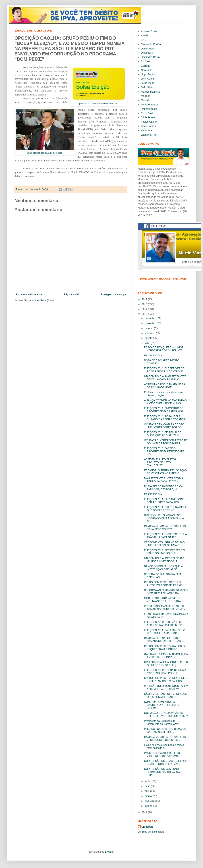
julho (148, 343)
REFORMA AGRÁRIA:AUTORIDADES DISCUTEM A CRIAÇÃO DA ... (166, 592)
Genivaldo (147, 70)
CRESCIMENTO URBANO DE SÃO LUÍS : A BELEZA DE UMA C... (164, 544)
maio (148, 786)
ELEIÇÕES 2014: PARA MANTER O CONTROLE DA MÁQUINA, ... (165, 632)
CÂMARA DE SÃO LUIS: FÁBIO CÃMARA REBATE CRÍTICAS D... (165, 640)
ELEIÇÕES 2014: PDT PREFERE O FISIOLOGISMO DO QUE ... (164, 552)
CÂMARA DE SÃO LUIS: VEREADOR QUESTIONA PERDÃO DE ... (166, 695)
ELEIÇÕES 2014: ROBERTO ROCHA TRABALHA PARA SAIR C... (165, 536)
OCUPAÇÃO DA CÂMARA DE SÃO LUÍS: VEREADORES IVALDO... (164, 426)
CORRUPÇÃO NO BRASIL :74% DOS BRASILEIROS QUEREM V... (166, 762)
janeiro (149, 806)
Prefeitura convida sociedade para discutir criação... (163, 394)
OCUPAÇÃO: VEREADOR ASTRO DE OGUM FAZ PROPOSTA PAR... (166, 442)
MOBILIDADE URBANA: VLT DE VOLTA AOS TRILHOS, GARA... (163, 600)
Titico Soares (148, 126)
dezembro (151, 318)
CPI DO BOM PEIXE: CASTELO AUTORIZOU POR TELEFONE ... (164, 584)
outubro (149, 328)
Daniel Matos (148, 49)
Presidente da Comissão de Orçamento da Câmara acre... (162, 722)
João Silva (147, 87)
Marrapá (146, 96)
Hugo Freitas (148, 74)
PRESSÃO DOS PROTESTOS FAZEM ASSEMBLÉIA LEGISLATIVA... (166, 687)
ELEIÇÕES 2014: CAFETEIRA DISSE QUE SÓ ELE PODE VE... (166, 509)
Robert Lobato (149, 109)
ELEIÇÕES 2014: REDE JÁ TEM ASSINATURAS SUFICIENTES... (164, 624)
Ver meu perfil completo (151, 832)
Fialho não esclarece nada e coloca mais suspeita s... (164, 747)
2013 (145, 314)
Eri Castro (147, 61)
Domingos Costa (150, 57)
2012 (145, 812)
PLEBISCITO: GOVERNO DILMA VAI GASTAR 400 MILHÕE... (165, 730)
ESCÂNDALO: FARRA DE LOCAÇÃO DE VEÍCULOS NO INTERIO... (165, 472)
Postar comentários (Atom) (39, 300)
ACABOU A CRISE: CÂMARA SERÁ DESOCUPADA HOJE (165, 386)
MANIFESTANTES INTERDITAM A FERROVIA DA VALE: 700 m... (164, 480)
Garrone (146, 66)
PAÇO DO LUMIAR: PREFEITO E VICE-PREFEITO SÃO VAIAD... (163, 754)
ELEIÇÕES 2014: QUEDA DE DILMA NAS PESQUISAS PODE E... (165, 672)
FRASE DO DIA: (153, 355)
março (149, 796)
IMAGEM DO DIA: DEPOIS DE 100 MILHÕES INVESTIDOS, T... (164, 560)
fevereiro (150, 801)
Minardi (145, 100)
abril (147, 791)
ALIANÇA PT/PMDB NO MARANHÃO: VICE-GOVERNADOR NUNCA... (166, 402)
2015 (145, 304)
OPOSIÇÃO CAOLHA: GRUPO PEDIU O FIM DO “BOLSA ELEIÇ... (166, 664)
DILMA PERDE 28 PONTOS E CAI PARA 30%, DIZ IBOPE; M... (164, 488)
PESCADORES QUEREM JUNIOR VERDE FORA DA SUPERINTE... (164, 349)
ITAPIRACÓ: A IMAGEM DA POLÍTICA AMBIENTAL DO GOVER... (166, 656)
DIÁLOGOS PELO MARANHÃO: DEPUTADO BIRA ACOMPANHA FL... (164, 518)
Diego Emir (147, 53)
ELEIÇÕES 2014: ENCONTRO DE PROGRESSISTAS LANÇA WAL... (165, 410)
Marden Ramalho (151, 92)
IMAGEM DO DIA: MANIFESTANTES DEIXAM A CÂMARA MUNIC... (165, 378)
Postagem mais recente (29, 294)
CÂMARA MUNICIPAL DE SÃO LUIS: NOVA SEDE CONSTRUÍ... (165, 528)
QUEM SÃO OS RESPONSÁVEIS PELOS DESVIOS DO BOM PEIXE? (166, 714)
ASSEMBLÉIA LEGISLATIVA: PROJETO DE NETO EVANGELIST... (161, 462)
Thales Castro (149, 122)
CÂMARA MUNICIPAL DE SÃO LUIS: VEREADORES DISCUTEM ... (165, 739)
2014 (145, 309)
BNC (144, 40)
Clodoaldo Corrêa (151, 44)
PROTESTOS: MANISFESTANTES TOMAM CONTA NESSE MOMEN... (166, 608)
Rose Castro (148, 113)
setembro (150, 333)
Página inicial (72, 294)
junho (148, 781)
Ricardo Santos (150, 105)
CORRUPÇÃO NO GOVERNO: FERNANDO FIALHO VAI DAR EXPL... (163, 772)
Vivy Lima (146, 130)
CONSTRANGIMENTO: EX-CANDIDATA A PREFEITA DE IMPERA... (162, 705)
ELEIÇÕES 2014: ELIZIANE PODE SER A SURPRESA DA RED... (164, 501)
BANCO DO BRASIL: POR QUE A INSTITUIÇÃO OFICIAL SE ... (163, 568)
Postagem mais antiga (113, 294)
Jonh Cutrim (148, 79)
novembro (151, 323)
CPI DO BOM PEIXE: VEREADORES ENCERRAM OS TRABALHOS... (165, 679)
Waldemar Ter (149, 135)
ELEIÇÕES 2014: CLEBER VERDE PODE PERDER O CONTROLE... (164, 370)
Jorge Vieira (148, 83)
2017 (145, 299)
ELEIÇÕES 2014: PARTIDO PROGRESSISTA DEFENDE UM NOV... (164, 451)
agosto (149, 338)
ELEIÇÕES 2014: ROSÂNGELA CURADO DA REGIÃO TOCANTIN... (166, 418)
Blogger (109, 852)
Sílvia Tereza (148, 117)
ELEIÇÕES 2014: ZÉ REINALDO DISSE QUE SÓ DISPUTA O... (163, 434)
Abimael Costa (149, 31)
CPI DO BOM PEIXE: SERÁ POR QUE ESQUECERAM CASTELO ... (166, 648)
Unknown (147, 827)
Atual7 (145, 36)
